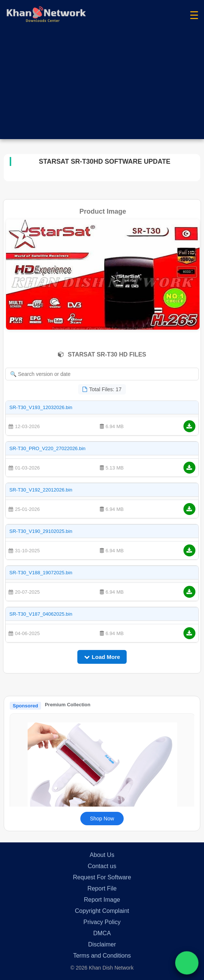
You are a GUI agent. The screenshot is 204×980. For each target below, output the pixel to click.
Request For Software (102, 877)
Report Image (102, 900)
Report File (102, 888)
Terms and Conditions (102, 956)
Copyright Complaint (102, 911)
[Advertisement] (102, 87)
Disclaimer (102, 944)
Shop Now (102, 819)
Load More (102, 657)
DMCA (102, 933)
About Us (102, 855)
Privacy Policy (102, 922)
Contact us (102, 866)
